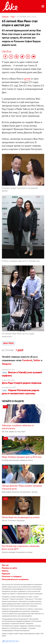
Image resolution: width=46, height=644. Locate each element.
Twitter (37, 360)
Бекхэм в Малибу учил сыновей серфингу (22, 374)
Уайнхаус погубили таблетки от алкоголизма (18, 427)
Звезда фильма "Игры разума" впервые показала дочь (22, 487)
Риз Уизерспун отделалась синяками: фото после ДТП (21, 547)
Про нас (5, 565)
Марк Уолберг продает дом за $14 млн (22, 457)
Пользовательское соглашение (15, 579)
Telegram (7, 364)
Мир (13, 17)
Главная (5, 17)
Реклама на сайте (9, 568)
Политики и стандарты (12, 576)
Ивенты (5, 571)
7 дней (19, 350)
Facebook (27, 360)
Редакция (6, 574)
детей (27, 79)
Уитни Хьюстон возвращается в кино (21, 517)
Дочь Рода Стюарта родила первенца (22, 383)
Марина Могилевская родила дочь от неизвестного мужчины (20, 392)
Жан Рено (8, 343)
